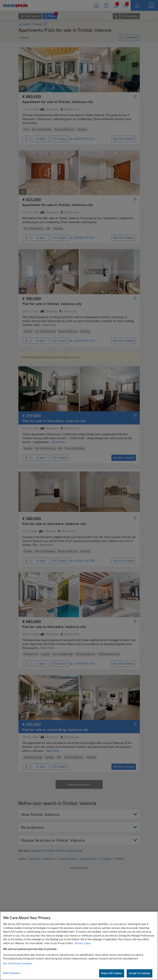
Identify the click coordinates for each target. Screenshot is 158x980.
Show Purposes (12, 973)
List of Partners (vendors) (18, 963)
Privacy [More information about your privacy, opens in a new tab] (79, 943)
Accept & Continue (139, 973)
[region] (79, 946)
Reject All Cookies (112, 973)
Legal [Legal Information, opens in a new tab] (87, 943)
